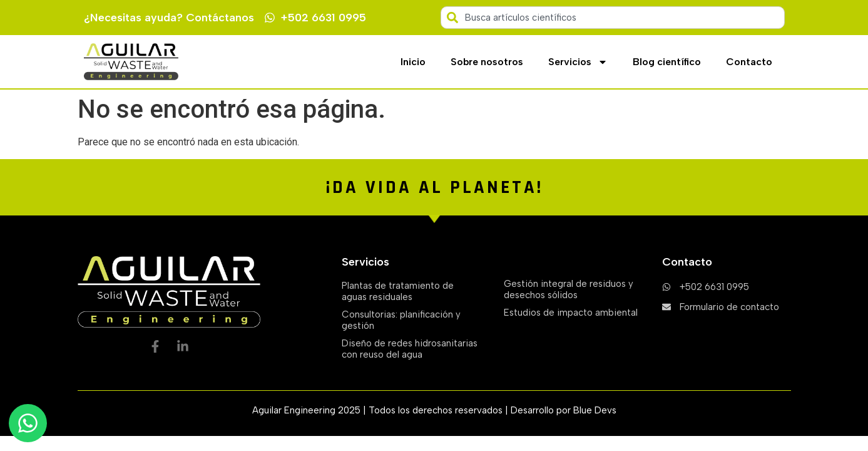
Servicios (578, 62)
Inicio (413, 62)
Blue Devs (595, 410)
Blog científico (667, 62)
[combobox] (613, 18)
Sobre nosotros (487, 62)
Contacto (749, 62)
